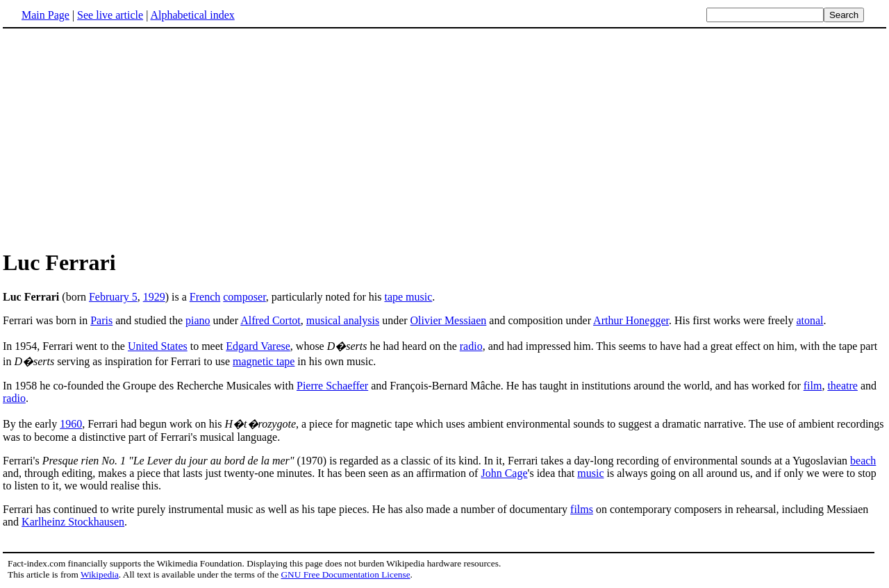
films (582, 509)
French (205, 297)
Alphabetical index (192, 15)
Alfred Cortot (271, 320)
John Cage (504, 473)
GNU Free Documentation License (345, 574)
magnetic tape (264, 361)
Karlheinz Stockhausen (73, 522)
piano (198, 320)
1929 (154, 297)
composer (244, 297)
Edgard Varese (258, 346)
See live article (110, 15)
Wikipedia (100, 574)
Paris (101, 320)
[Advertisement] (119, 138)
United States (158, 346)
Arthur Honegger (631, 320)
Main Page (45, 15)
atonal (809, 320)
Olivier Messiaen (449, 320)
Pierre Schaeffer (332, 386)
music (590, 473)
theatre (842, 386)
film (813, 386)
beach (863, 461)
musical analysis (343, 320)
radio (471, 346)
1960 (71, 424)
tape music (408, 297)
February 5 (113, 297)
